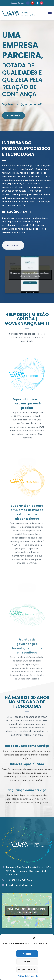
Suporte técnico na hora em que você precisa (27, 493)
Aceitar (27, 954)
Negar (27, 962)
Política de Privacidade (28, 976)
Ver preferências (27, 970)
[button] (34, 938)
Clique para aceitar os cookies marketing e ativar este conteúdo (27, 911)
